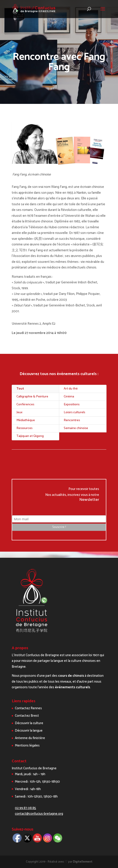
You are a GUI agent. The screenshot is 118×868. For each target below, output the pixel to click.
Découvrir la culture (29, 723)
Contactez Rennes (28, 708)
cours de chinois (71, 676)
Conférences (25, 405)
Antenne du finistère (30, 738)
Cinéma (69, 397)
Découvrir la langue (29, 731)
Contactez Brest (27, 716)
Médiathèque (26, 420)
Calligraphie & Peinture (32, 397)
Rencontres (72, 420)
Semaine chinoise (76, 428)
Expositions (72, 405)
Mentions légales (27, 745)
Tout (20, 389)
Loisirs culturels (74, 412)
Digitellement (83, 862)
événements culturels (73, 687)
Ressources (24, 428)
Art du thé (71, 389)
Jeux (19, 412)
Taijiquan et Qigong (30, 436)
